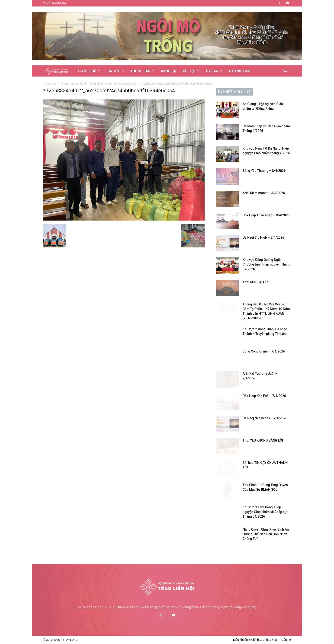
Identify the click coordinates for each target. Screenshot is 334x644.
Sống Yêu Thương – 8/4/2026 (264, 171)
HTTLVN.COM (240, 71)
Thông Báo (142, 71)
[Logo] (59, 71)
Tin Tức (115, 71)
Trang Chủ (89, 71)
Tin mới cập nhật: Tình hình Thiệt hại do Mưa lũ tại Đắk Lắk (98, 84)
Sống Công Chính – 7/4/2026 (264, 351)
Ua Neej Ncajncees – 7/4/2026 (265, 418)
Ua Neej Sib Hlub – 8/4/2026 (263, 237)
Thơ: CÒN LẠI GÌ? (255, 282)
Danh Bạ (168, 71)
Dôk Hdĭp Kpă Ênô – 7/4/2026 (264, 396)
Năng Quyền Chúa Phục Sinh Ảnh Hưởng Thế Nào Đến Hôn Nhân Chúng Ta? (267, 534)
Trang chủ (50, 84)
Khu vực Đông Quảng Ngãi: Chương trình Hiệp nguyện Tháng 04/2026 (267, 264)
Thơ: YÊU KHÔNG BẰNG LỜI (263, 440)
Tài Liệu (191, 71)
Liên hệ (286, 640)
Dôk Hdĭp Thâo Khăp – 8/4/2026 (266, 215)
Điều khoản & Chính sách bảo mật (255, 640)
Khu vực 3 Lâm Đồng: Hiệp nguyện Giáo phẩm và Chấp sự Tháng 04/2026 (265, 512)
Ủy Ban (214, 71)
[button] (285, 71)
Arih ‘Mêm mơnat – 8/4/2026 (264, 193)
